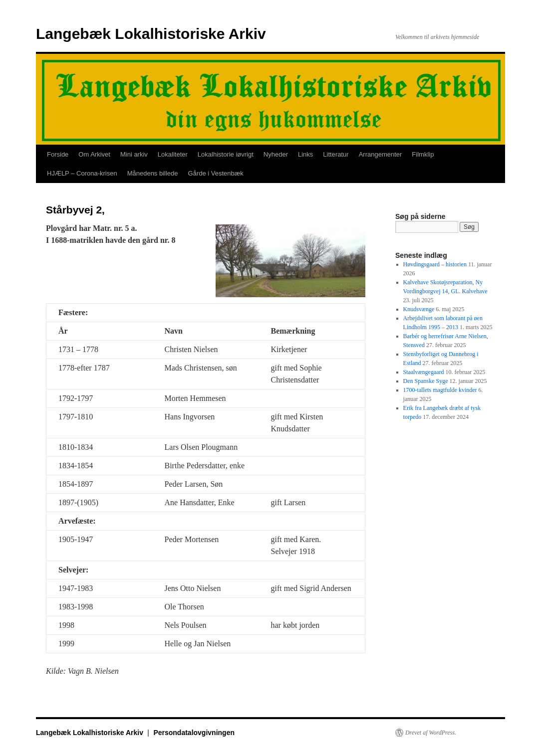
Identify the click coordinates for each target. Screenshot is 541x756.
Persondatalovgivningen (194, 733)
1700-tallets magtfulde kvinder (440, 390)
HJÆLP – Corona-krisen (82, 173)
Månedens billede (153, 173)
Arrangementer (381, 154)
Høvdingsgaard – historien (435, 264)
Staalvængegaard (424, 372)
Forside (58, 154)
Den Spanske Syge (426, 381)
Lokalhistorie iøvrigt (226, 154)
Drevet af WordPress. (431, 733)
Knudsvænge (419, 309)
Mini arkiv (134, 154)
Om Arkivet (94, 154)
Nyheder (276, 154)
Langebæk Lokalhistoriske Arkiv (151, 34)
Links (305, 154)
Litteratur (336, 154)
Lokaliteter (173, 154)
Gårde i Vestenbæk (216, 173)
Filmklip (423, 154)
